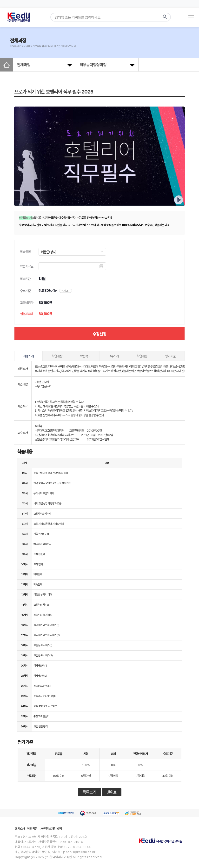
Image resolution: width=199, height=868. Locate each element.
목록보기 (89, 792)
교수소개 (113, 356)
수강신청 (99, 334)
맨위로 (112, 792)
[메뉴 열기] (191, 17)
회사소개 (20, 829)
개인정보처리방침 (51, 829)
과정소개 (28, 356)
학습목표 (85, 356)
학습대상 (57, 356)
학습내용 (142, 356)
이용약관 (32, 829)
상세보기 (66, 291)
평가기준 (170, 356)
